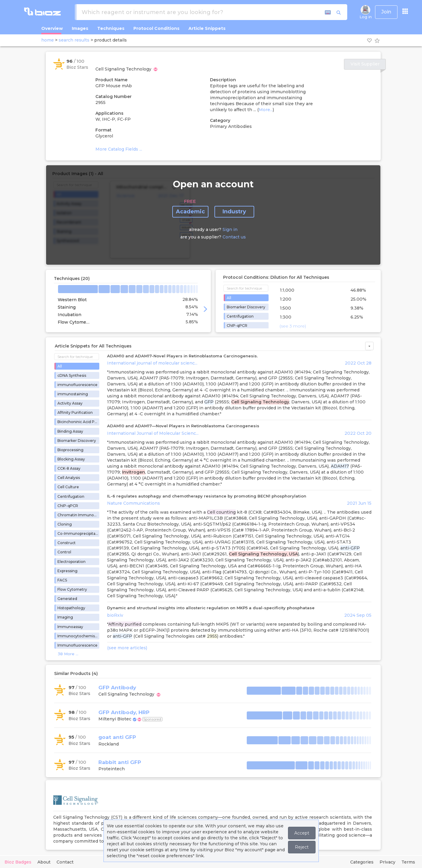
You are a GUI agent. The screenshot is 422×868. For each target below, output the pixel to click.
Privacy (387, 862)
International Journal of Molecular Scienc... (153, 433)
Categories (362, 862)
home (48, 40)
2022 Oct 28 (358, 363)
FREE (190, 201)
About (44, 862)
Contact (65, 862)
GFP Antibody (117, 688)
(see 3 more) (293, 326)
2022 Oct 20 (358, 433)
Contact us (234, 237)
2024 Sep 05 (358, 615)
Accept (302, 833)
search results (74, 40)
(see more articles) (127, 648)
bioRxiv (115, 615)
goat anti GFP (117, 737)
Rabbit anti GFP (120, 762)
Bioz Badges (18, 862)
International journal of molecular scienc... (152, 363)
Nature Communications (134, 503)
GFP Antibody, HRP (124, 712)
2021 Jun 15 (359, 503)
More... (266, 110)
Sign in (230, 229)
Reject (302, 847)
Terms (408, 862)
